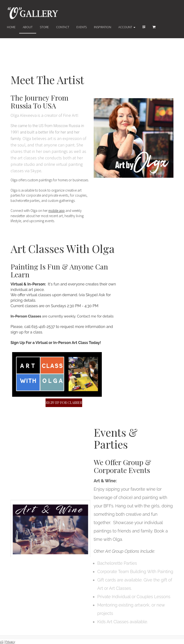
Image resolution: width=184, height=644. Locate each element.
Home (11, 27)
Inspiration (103, 27)
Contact (63, 27)
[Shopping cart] (154, 27)
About (28, 27)
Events (82, 27)
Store (44, 27)
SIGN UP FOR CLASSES (64, 403)
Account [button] (127, 27)
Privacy (10, 642)
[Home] (33, 13)
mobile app (57, 211)
